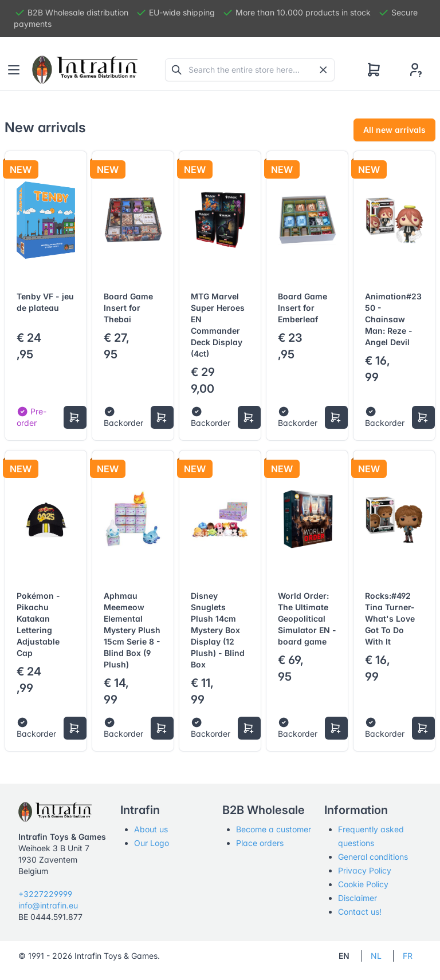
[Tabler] (85, 70)
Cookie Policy (363, 884)
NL (376, 956)
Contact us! (360, 912)
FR (408, 956)
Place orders (260, 843)
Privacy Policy (365, 870)
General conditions (373, 857)
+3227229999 (45, 894)
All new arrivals (394, 130)
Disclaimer (357, 898)
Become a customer (274, 829)
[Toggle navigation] (14, 70)
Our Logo (152, 843)
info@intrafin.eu (48, 905)
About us (151, 829)
